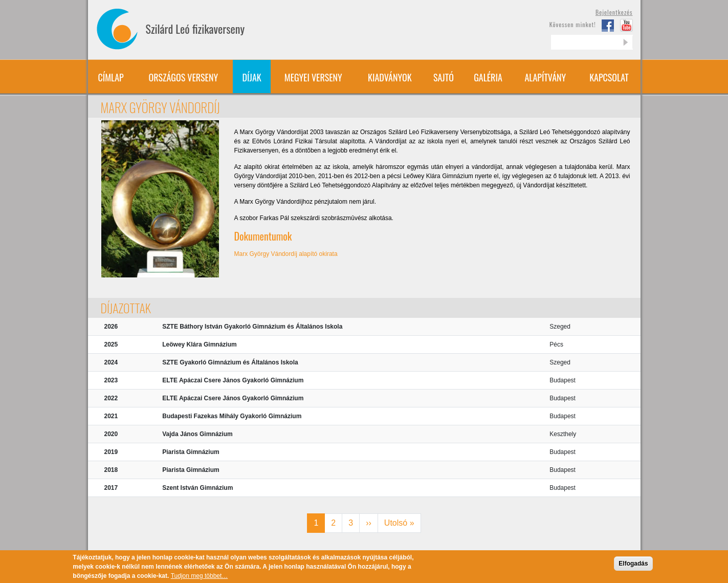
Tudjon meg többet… (200, 578)
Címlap (111, 77)
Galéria (488, 77)
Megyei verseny (313, 77)
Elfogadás (633, 566)
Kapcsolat (609, 77)
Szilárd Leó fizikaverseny (195, 29)
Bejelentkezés (614, 12)
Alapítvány (545, 77)
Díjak (252, 77)
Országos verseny (184, 77)
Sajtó (444, 77)
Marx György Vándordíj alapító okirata (286, 254)
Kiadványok (390, 77)
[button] (160, 199)
